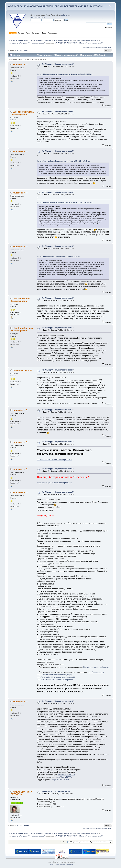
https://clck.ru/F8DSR (66, 775)
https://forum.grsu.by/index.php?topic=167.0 (55, 460)
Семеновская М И (22, 370)
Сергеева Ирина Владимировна (20, 300)
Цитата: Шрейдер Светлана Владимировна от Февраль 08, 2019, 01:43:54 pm (65, 74)
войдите (64, 15)
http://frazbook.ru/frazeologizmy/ (96, 667)
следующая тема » (106, 47)
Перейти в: (63, 842)
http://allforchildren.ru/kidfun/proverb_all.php (55, 675)
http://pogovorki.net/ (96, 672)
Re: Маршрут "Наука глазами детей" (58, 64)
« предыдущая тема (90, 47)
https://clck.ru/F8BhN (61, 780)
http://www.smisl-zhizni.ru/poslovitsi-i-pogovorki (56, 677)
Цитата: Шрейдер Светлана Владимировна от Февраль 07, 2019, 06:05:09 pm (65, 202)
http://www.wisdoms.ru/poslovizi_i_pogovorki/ (55, 680)
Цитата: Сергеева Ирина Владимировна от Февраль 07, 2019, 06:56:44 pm (64, 161)
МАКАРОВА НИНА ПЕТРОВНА (66, 43)
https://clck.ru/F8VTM (64, 777)
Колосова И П (20, 65)
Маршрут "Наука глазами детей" (56, 791)
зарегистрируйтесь (38, 17)
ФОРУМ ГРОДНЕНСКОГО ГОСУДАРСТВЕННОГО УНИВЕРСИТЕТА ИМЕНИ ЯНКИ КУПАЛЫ (55, 6)
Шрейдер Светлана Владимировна (22, 113)
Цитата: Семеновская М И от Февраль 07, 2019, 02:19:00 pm (59, 256)
